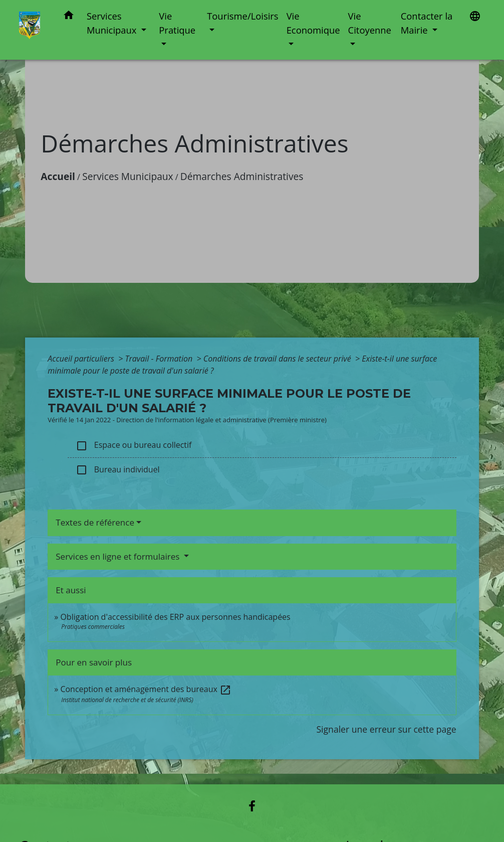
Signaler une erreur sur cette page (386, 729)
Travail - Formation (160, 359)
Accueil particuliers (82, 359)
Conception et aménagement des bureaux (146, 689)
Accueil (58, 176)
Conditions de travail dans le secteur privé (278, 359)
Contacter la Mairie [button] (427, 23)
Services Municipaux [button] (113, 23)
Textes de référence (95, 522)
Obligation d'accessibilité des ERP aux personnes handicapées (175, 617)
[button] (69, 17)
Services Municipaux (128, 176)
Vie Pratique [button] (177, 23)
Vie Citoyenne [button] (370, 23)
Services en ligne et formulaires (119, 556)
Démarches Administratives (242, 176)
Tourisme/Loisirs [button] (242, 16)
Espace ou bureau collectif (134, 446)
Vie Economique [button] (313, 23)
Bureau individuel (117, 470)
